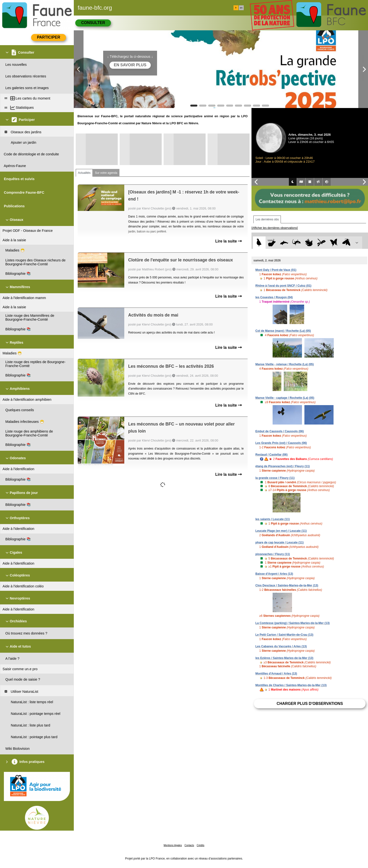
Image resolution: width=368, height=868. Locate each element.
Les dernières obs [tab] (267, 219)
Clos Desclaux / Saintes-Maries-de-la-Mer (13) (287, 585)
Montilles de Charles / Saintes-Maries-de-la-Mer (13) (291, 685)
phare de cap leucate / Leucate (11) (280, 542)
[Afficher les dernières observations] (275, 228)
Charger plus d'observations (310, 704)
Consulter (93, 23)
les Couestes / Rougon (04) (274, 297)
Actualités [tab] (84, 173)
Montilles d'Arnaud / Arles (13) (276, 674)
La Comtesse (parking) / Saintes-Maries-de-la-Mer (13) (293, 623)
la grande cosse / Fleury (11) (275, 478)
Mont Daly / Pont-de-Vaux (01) (276, 270)
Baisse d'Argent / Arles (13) (274, 574)
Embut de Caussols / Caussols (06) (280, 431)
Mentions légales (173, 845)
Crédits (201, 845)
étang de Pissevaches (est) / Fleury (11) (283, 466)
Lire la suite (229, 241)
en (241, 8)
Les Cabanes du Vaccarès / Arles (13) (281, 646)
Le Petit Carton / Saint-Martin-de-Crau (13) (284, 635)
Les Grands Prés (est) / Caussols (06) (281, 443)
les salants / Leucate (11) (272, 519)
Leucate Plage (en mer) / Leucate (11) (281, 531)
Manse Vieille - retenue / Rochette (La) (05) (285, 364)
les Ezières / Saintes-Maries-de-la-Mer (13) (284, 658)
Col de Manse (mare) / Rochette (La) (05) (283, 331)
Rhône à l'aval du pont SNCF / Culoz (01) (283, 286)
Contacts (189, 845)
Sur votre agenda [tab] (106, 173)
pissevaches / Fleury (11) (273, 554)
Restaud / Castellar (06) (272, 455)
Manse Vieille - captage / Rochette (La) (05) (285, 398)
